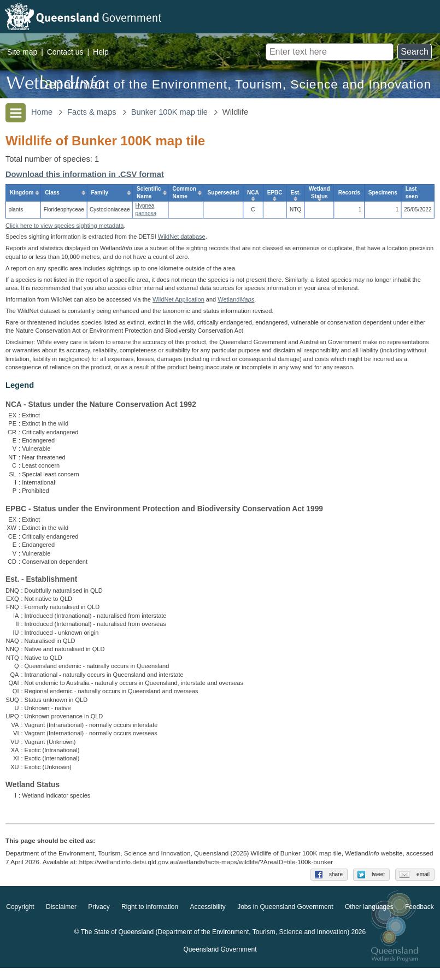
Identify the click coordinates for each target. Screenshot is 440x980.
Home (42, 112)
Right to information (150, 919)
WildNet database (182, 237)
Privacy (99, 919)
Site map (22, 52)
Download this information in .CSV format (85, 174)
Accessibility (207, 919)
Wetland (236, 299)
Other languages (369, 919)
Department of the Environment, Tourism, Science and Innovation (235, 84)
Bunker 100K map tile (169, 112)
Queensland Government (220, 961)
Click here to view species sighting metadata (64, 226)
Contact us (65, 52)
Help (101, 52)
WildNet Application (178, 299)
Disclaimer (61, 919)
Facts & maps (92, 112)
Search (415, 52)
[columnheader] (23, 193)
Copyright (20, 919)
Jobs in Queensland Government (285, 919)
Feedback (420, 919)
